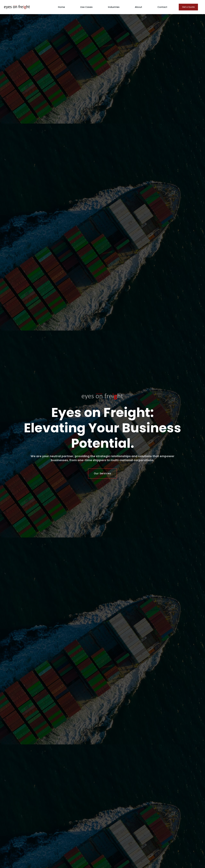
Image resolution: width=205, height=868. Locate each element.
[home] (17, 7)
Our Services (102, 473)
